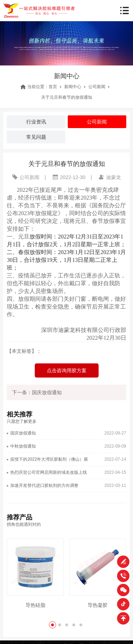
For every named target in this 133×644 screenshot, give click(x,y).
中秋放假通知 (23, 446)
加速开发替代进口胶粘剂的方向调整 (44, 485)
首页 (53, 87)
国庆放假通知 (23, 433)
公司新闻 (97, 87)
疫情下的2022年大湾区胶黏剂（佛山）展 (49, 459)
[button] (52, 625)
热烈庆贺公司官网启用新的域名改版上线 (49, 472)
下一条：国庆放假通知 (37, 392)
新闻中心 (73, 87)
